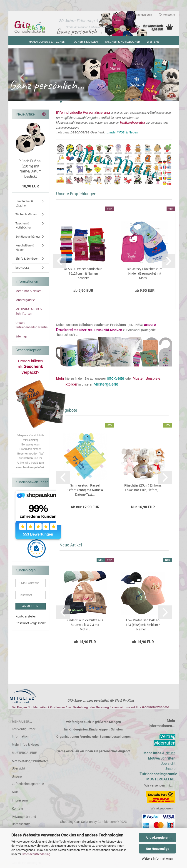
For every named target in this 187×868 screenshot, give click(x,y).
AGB (15, 793)
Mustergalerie (25, 301)
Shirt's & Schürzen (27, 260)
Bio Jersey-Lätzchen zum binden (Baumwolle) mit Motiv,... (145, 274)
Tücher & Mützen (85, 42)
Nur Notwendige (158, 849)
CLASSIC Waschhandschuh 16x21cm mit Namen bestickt (83, 274)
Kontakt (17, 809)
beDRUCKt (22, 269)
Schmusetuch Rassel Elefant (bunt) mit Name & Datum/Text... (85, 491)
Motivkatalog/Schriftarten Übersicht (30, 766)
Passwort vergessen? (31, 624)
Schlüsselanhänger (28, 237)
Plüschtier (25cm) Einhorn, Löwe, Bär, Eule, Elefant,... (143, 489)
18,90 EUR (30, 187)
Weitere (153, 42)
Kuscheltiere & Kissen (25, 249)
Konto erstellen (26, 617)
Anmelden (30, 607)
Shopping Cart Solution (76, 823)
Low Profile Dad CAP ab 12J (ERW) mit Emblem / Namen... (143, 626)
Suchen (119, 15)
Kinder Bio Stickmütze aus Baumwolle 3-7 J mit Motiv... (85, 626)
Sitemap (21, 337)
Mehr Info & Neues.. (29, 292)
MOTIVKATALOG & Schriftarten (29, 312)
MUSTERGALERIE (24, 754)
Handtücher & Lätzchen (47, 42)
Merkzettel (167, 15)
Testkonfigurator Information (24, 734)
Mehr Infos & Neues (26, 746)
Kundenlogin (142, 15)
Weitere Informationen (157, 858)
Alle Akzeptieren (158, 838)
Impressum (20, 801)
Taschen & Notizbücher (122, 42)
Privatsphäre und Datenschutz (24, 821)
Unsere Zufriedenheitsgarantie (31, 326)
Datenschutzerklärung (36, 854)
